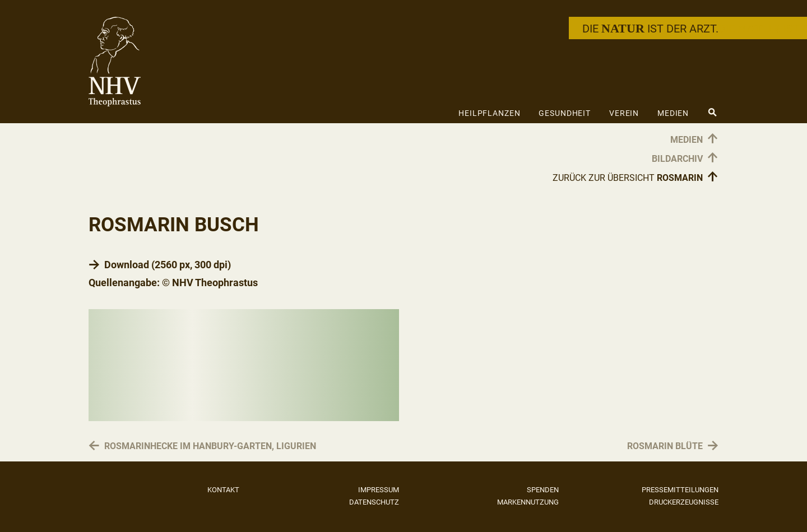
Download (127, 265)
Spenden (543, 490)
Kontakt (223, 490)
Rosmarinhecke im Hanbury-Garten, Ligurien (210, 446)
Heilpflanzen (490, 113)
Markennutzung (528, 502)
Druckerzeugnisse (684, 502)
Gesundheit (565, 113)
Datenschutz (374, 502)
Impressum (379, 490)
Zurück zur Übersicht (636, 178)
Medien (673, 113)
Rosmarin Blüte (665, 446)
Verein (624, 113)
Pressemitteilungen (680, 490)
